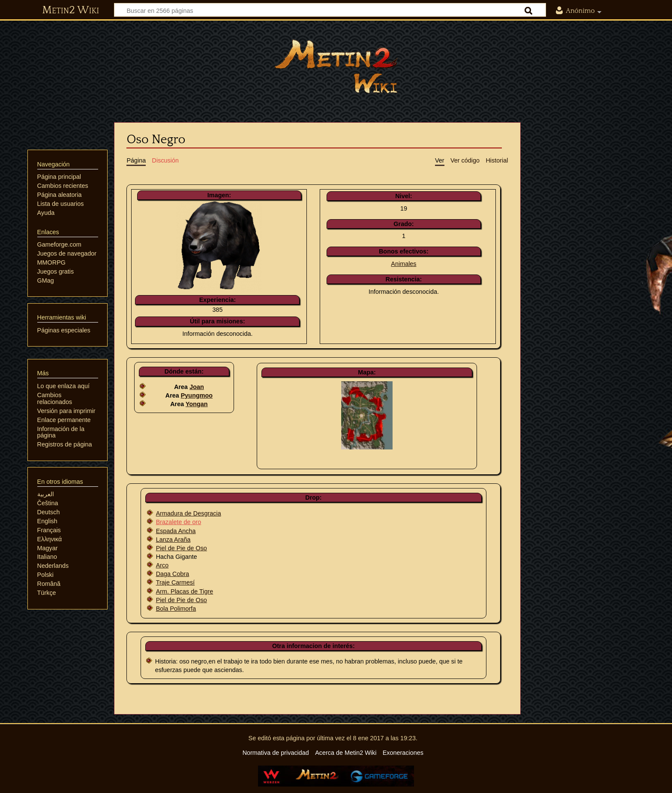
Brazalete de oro (179, 522)
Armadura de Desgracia (189, 513)
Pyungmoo (197, 395)
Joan (197, 387)
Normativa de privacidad (276, 753)
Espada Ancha (176, 531)
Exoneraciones (403, 753)
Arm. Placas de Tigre (185, 591)
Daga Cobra (173, 574)
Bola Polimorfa (176, 609)
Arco (162, 565)
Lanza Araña (173, 540)
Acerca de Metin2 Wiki (346, 753)
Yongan (197, 404)
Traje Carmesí (175, 582)
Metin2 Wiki (70, 10)
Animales (403, 264)
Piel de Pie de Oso (181, 548)
